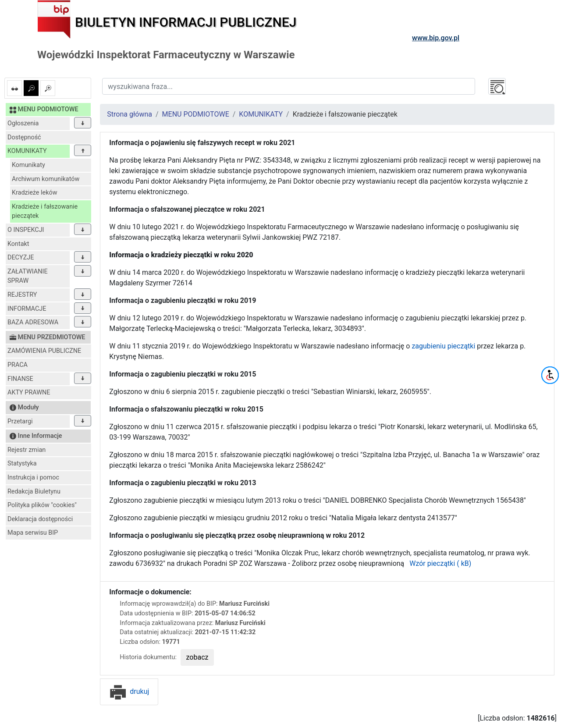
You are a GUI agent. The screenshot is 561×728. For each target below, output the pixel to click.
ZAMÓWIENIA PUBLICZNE (44, 351)
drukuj (129, 691)
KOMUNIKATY (27, 151)
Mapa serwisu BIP (33, 533)
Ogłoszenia (23, 123)
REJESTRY (22, 295)
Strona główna (130, 114)
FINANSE (20, 379)
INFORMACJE (27, 309)
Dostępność (24, 137)
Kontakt (18, 244)
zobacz (197, 657)
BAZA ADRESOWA (33, 322)
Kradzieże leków (35, 193)
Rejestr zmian (27, 450)
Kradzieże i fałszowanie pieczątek (45, 211)
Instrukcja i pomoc (33, 478)
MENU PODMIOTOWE (196, 114)
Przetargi (20, 421)
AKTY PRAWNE (29, 392)
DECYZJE (21, 257)
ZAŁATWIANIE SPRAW (28, 276)
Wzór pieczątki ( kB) (439, 563)
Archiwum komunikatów (46, 179)
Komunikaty (28, 165)
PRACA (18, 365)
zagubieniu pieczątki (443, 346)
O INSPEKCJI (26, 230)
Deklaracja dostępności (40, 519)
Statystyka (22, 463)
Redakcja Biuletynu (34, 492)
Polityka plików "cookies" (42, 505)
